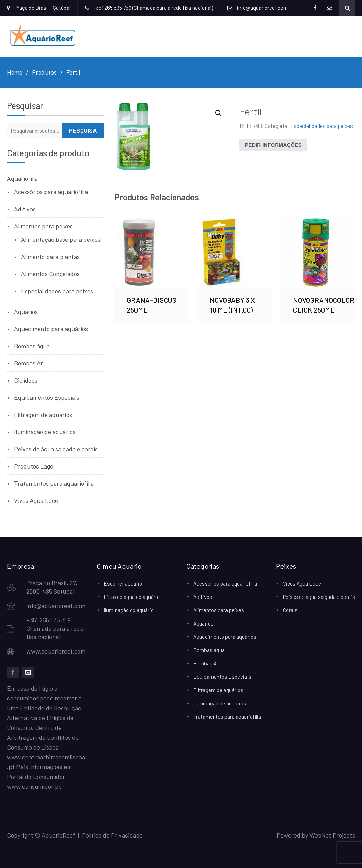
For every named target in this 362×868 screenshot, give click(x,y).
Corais (290, 610)
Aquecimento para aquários (51, 329)
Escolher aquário (123, 583)
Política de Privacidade (112, 835)
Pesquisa (83, 130)
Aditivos (25, 209)
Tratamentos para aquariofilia (54, 483)
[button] (218, 113)
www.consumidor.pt (34, 786)
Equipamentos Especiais (47, 397)
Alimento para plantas (50, 257)
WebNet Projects (332, 835)
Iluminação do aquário (129, 610)
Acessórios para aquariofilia (51, 192)
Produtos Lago (34, 466)
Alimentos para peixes (43, 226)
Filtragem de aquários (43, 415)
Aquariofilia (22, 178)
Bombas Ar (29, 363)
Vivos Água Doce (36, 500)
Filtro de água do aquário (132, 597)
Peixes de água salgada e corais (56, 449)
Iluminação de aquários (45, 432)
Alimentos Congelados (50, 274)
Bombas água (32, 346)
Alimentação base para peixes (61, 239)
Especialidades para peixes (322, 126)
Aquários (26, 312)
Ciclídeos (26, 380)
